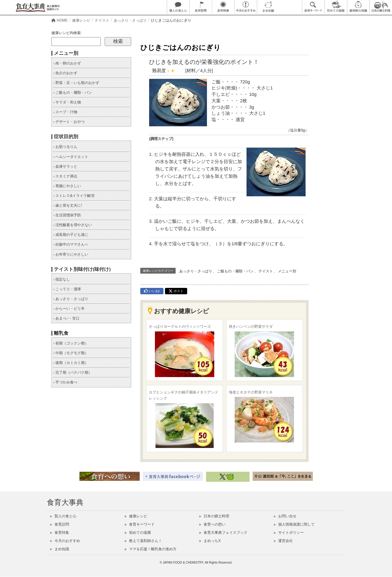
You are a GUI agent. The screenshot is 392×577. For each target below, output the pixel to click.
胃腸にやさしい (67, 186)
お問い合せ (285, 516)
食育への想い (212, 524)
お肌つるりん (65, 147)
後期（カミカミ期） (71, 363)
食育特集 (60, 533)
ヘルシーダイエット (71, 157)
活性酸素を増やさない (73, 225)
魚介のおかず (65, 73)
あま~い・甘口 (66, 318)
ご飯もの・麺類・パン (235, 271)
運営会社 (283, 541)
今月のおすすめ (65, 541)
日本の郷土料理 (214, 516)
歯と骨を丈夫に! (68, 205)
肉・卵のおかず (67, 63)
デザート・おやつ (69, 122)
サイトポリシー (289, 533)
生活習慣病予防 (67, 215)
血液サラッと (65, 166)
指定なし (62, 279)
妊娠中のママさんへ (71, 244)
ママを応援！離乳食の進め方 (151, 549)
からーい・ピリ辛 (69, 309)
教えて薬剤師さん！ (143, 541)
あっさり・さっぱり (196, 271)
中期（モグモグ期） (71, 353)
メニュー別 (287, 271)
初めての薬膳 (138, 533)
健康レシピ (136, 516)
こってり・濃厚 (67, 289)
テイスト (266, 271)
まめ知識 (60, 549)
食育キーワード (140, 524)
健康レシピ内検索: (66, 33)
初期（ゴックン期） (71, 343)
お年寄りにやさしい (71, 254)
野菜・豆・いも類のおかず (76, 83)
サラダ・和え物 (67, 102)
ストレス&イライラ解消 (74, 196)
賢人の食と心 (63, 516)
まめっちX (210, 541)
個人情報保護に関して (294, 524)
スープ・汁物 (65, 112)
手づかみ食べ (65, 382)
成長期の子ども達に (71, 235)
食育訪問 (60, 524)
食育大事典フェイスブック (223, 533)
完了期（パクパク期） (73, 372)
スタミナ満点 (65, 176)
